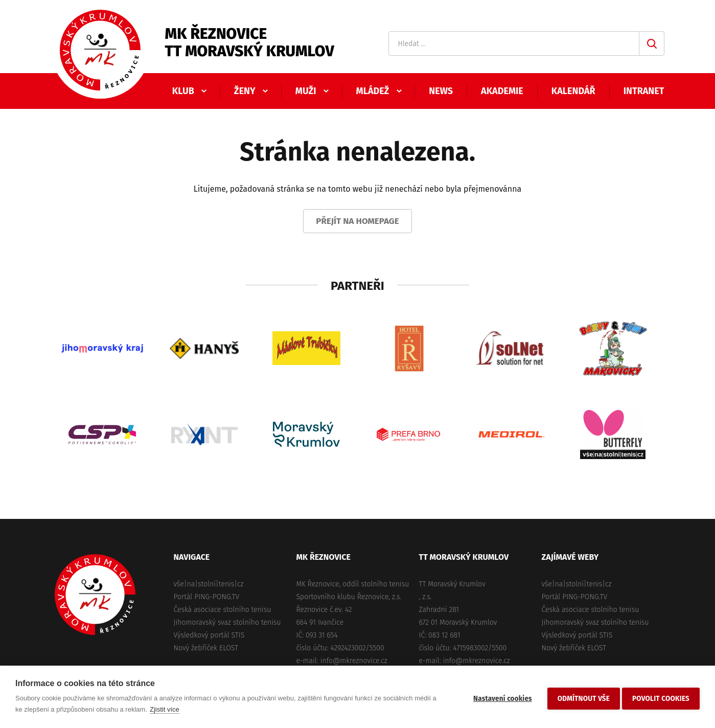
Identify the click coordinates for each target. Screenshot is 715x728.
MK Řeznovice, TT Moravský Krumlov (95, 595)
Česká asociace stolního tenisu (223, 610)
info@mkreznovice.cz (354, 661)
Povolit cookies (661, 697)
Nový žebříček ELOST (206, 648)
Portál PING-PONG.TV (207, 597)
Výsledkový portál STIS (209, 635)
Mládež (373, 91)
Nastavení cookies (500, 697)
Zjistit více (165, 709)
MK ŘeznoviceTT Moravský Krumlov (250, 42)
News (441, 91)
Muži (306, 91)
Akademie (502, 91)
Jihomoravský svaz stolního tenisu (227, 622)
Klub (183, 91)
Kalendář (573, 91)
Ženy (245, 91)
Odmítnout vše (581, 697)
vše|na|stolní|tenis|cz (209, 584)
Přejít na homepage (357, 221)
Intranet (644, 91)
